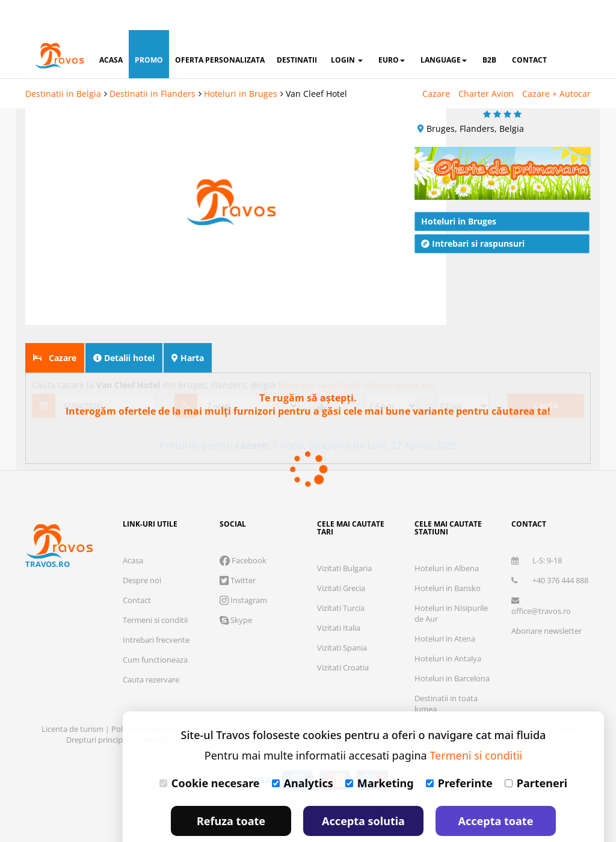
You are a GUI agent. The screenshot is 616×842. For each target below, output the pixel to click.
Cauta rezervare (151, 649)
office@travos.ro (541, 576)
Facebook (243, 530)
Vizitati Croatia (343, 637)
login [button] (347, 30)
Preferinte (459, 753)
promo (149, 30)
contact (529, 30)
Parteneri (536, 753)
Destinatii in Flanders (152, 63)
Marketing (380, 753)
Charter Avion (486, 63)
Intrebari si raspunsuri (473, 213)
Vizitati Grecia (341, 558)
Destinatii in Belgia (63, 63)
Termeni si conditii (155, 590)
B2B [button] (489, 30)
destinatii (297, 30)
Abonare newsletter (547, 601)
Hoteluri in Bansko (448, 558)
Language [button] (444, 30)
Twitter (238, 550)
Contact (137, 570)
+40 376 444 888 (550, 550)
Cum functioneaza (155, 630)
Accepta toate (496, 791)
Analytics (303, 753)
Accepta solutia (363, 791)
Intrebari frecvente (156, 610)
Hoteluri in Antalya (448, 628)
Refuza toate (231, 791)
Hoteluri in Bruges (241, 63)
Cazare (436, 63)
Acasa (133, 530)
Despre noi (142, 550)
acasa (111, 30)
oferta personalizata (220, 30)
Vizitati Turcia (341, 578)
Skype (236, 590)
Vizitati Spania (342, 618)
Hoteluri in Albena (447, 538)
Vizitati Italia (339, 598)
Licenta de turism (73, 699)
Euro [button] (392, 30)
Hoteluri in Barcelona (452, 648)
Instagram (243, 570)
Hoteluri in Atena (445, 608)
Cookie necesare (210, 753)
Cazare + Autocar (556, 63)
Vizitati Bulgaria (344, 538)
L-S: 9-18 (537, 530)
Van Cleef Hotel (316, 63)
